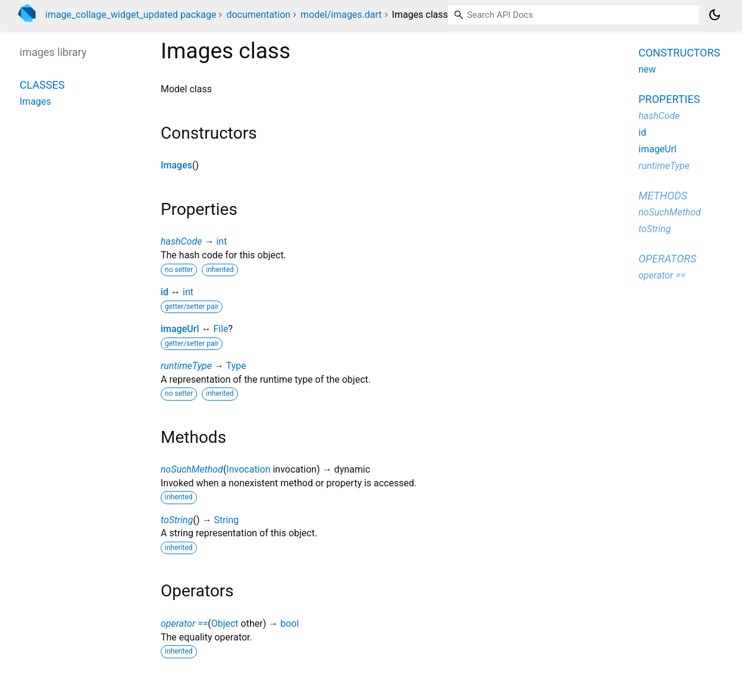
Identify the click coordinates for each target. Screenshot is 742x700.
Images (176, 165)
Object (225, 624)
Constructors (679, 53)
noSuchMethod (192, 469)
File (220, 329)
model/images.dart (341, 15)
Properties (669, 99)
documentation (258, 15)
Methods (663, 196)
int (221, 241)
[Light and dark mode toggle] (715, 15)
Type (236, 366)
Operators (667, 259)
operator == (184, 624)
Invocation (248, 469)
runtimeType (186, 366)
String (226, 520)
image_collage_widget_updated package (131, 15)
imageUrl (180, 329)
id (165, 292)
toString (177, 520)
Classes (42, 85)
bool (289, 624)
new (647, 69)
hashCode (181, 241)
